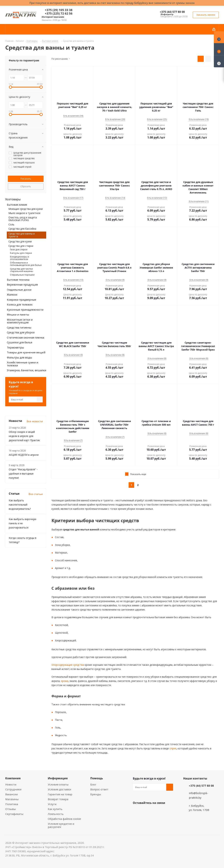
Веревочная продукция (22, 284)
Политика (12, 804)
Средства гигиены (19, 327)
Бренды (96, 794)
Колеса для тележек (20, 304)
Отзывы (10, 809)
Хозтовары (13, 199)
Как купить (55, 809)
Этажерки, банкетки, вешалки (27, 370)
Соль (11, 224)
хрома (64, 681)
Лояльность (56, 814)
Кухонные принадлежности (25, 310)
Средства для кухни (20, 241)
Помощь (97, 778)
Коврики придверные (22, 300)
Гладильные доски (19, 290)
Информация (58, 778)
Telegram (163, 811)
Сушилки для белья (20, 342)
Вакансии (11, 794)
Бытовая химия (17, 205)
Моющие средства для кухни (26, 209)
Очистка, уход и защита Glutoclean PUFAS (23, 219)
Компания (13, 778)
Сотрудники (13, 789)
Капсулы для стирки (21, 253)
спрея (173, 748)
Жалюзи (12, 294)
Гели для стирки (19, 249)
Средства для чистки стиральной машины (22, 270)
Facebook (145, 811)
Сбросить (26, 186)
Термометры (15, 347)
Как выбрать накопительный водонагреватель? (20, 505)
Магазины (12, 799)
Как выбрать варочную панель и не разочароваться (23, 523)
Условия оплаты (58, 784)
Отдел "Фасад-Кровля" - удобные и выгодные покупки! (23, 474)
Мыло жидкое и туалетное (24, 213)
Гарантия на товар (60, 794)
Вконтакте (136, 811)
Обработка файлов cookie (64, 819)
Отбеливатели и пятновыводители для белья (26, 264)
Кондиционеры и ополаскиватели (20, 258)
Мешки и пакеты (18, 314)
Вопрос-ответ (99, 789)
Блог (93, 784)
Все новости (35, 421)
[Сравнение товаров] (219, 61)
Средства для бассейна (22, 229)
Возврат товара (58, 799)
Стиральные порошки (22, 275)
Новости (11, 784)
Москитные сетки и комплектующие (20, 321)
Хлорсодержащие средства (68, 665)
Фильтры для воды (19, 357)
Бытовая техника (18, 280)
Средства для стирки (21, 246)
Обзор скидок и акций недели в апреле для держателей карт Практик (24, 436)
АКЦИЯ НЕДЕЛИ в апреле (24, 455)
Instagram (154, 811)
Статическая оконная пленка (25, 337)
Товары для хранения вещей (26, 352)
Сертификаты (14, 814)
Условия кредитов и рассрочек (61, 825)
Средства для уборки (21, 332)
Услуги (52, 804)
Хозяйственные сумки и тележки (22, 364)
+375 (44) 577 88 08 (172, 12)
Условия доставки (59, 789)
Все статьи (36, 494)
